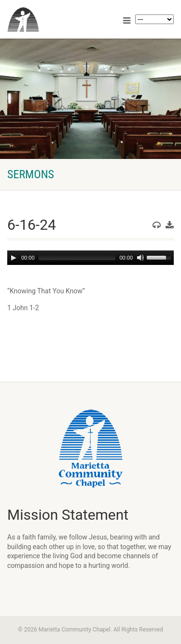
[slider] (77, 258)
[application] (90, 258)
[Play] (14, 258)
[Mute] (140, 258)
